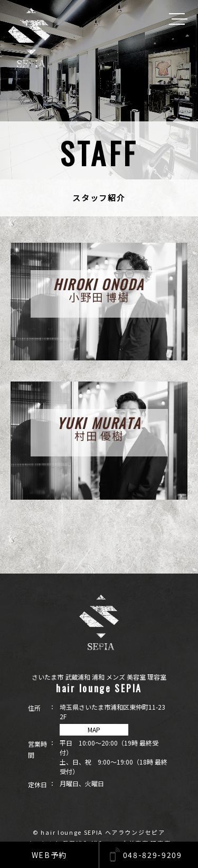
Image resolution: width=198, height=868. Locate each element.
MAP (94, 729)
